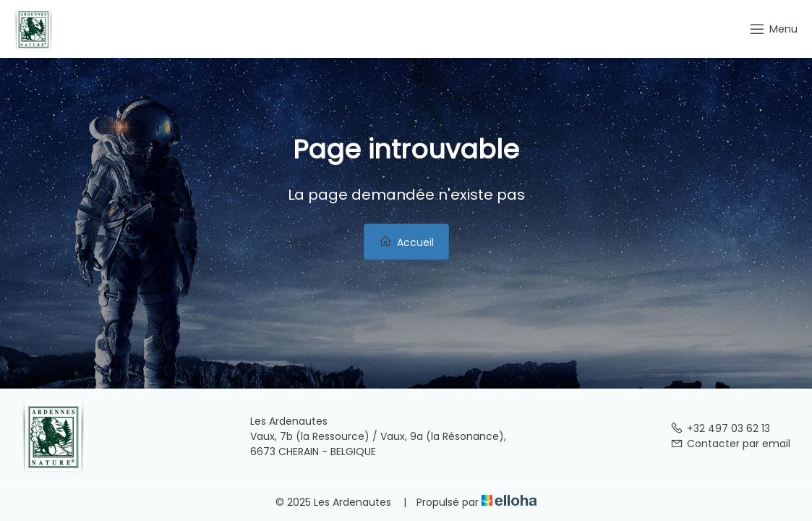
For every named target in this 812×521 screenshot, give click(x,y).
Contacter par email (730, 444)
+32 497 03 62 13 (720, 428)
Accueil (406, 242)
